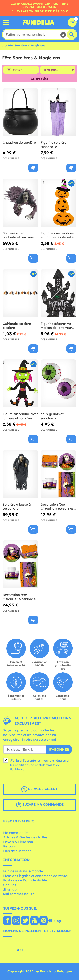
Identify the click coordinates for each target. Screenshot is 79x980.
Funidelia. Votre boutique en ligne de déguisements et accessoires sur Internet (39, 22)
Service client (39, 789)
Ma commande (15, 833)
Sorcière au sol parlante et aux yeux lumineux (19, 235)
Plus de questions (17, 851)
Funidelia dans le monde (23, 871)
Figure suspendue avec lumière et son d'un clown (21, 416)
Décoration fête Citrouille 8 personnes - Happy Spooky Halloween (58, 507)
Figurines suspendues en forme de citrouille (57, 235)
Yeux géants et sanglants (52, 416)
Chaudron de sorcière (19, 143)
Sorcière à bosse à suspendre (17, 507)
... (3, 45)
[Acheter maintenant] (33, 168)
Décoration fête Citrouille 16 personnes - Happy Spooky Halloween (20, 597)
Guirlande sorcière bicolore (17, 326)
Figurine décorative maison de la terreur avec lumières (56, 326)
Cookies (10, 885)
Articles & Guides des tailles (25, 837)
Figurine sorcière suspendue (54, 145)
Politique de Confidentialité (25, 880)
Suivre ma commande (39, 805)
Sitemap (10, 889)
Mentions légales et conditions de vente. (35, 876)
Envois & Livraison (18, 842)
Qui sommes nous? (19, 894)
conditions (22, 765)
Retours (9, 846)
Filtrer (17, 70)
